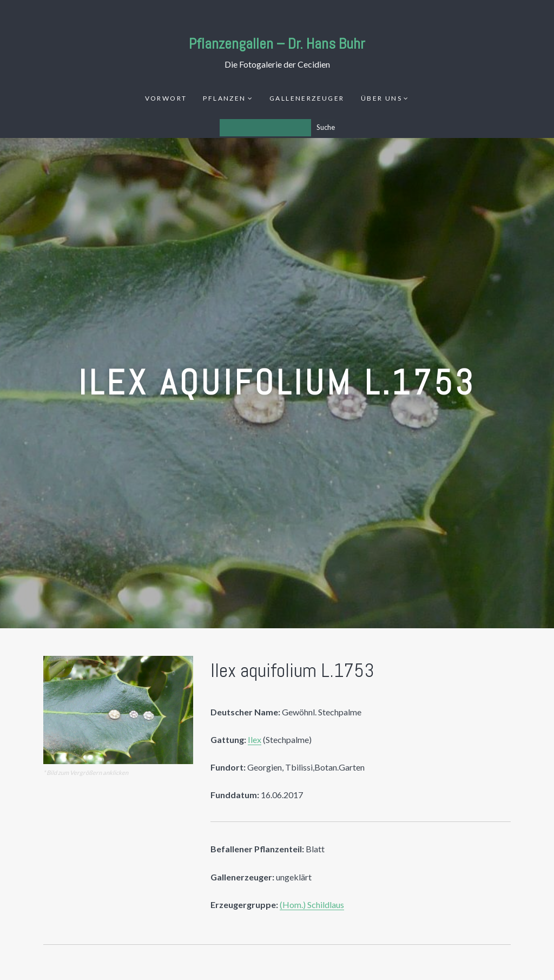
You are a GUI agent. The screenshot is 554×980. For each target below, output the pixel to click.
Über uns (381, 98)
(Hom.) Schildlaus (312, 905)
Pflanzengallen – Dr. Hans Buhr (277, 44)
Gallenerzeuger (307, 98)
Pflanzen (224, 98)
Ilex (255, 739)
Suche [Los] (326, 127)
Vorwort (166, 98)
